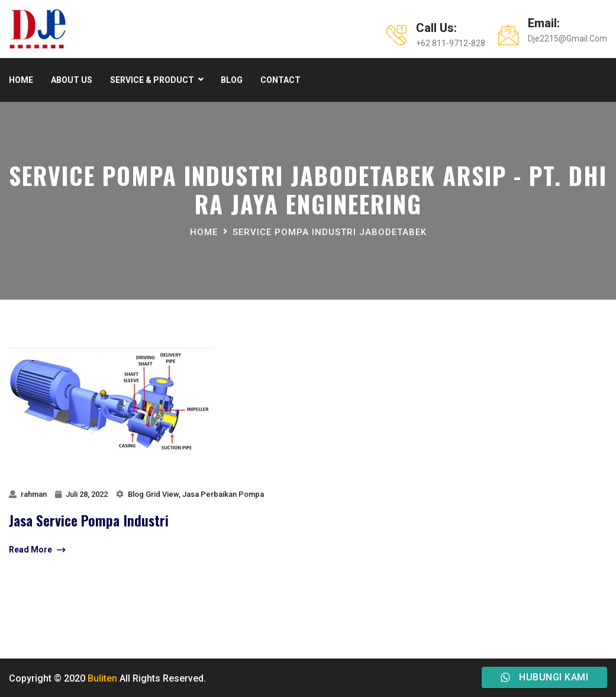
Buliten (102, 678)
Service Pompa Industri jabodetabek (330, 232)
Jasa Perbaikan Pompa (223, 494)
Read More (37, 550)
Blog (232, 80)
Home (21, 80)
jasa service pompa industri (89, 520)
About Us (72, 80)
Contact (280, 80)
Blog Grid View (153, 494)
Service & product (152, 80)
